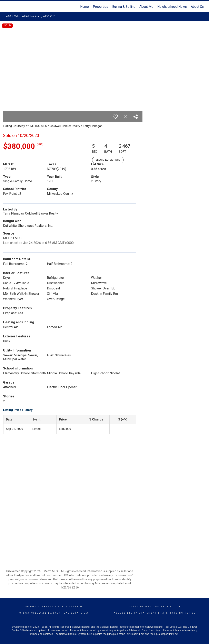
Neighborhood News (172, 7)
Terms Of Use (140, 606)
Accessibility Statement (135, 613)
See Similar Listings (108, 160)
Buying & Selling (124, 7)
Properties (101, 7)
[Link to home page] (8, 7)
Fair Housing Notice (178, 613)
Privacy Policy (168, 606)
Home (84, 7)
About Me (146, 7)
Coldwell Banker (39, 606)
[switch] (115, 117)
